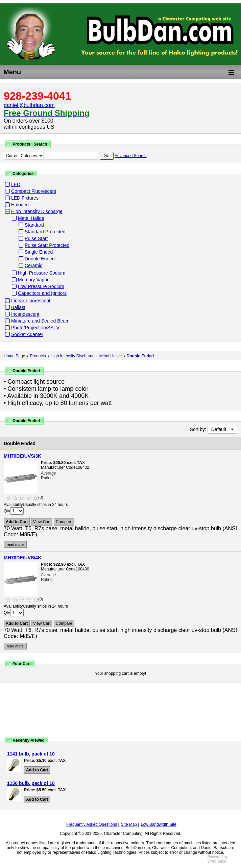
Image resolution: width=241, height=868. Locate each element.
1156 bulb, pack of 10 (31, 783)
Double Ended (40, 259)
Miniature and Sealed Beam (40, 321)
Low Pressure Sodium (41, 286)
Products (38, 356)
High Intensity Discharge (37, 211)
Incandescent (25, 314)
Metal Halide (31, 218)
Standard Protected (45, 232)
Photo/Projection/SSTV (35, 328)
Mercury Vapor (33, 280)
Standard (34, 225)
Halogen (20, 205)
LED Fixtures (25, 198)
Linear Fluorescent (31, 301)
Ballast (18, 307)
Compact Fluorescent (34, 191)
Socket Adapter (27, 334)
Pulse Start (36, 238)
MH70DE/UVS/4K (22, 558)
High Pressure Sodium (42, 273)
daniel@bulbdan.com (29, 105)
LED (16, 184)
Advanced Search (131, 156)
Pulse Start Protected (47, 245)
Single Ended (39, 252)
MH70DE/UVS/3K (22, 456)
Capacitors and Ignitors (42, 293)
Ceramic (33, 265)
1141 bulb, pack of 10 (31, 754)
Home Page (14, 356)
